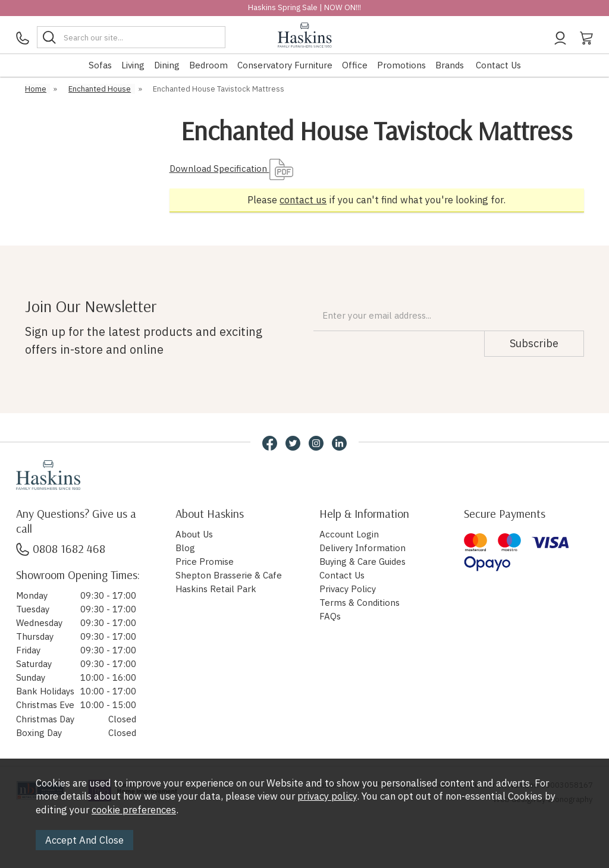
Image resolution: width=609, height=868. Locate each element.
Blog (185, 548)
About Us (194, 534)
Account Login (349, 534)
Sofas (100, 65)
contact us (303, 200)
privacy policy (327, 796)
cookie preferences (134, 810)
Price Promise (205, 562)
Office (355, 65)
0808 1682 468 (61, 548)
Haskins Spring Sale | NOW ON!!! (304, 7)
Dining (167, 65)
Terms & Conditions (360, 603)
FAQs (330, 616)
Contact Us (498, 65)
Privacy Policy (348, 589)
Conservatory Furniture (285, 65)
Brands (450, 65)
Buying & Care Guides (362, 562)
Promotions (401, 65)
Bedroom (208, 65)
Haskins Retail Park (216, 589)
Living (133, 65)
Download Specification (231, 169)
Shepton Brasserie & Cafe (229, 575)
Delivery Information (362, 548)
